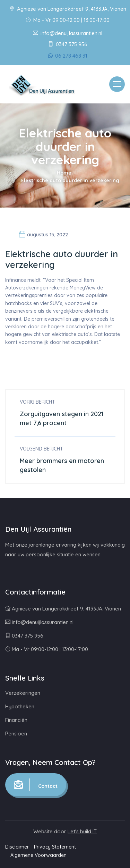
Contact (36, 785)
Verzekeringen (23, 693)
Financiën (16, 720)
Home (64, 173)
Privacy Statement (55, 847)
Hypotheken (20, 706)
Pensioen (16, 734)
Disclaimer (17, 847)
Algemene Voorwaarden (38, 855)
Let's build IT (82, 831)
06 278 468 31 (68, 56)
